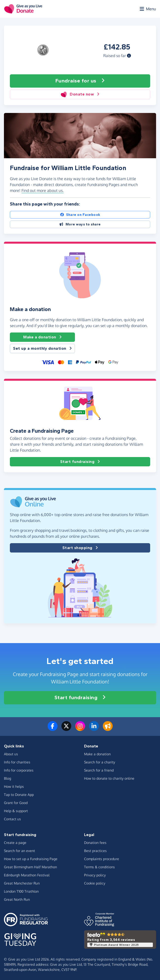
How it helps (14, 786)
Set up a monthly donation (42, 348)
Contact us (12, 819)
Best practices (95, 851)
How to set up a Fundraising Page (31, 859)
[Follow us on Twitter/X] (66, 729)
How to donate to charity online (109, 778)
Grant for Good (16, 803)
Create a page (15, 843)
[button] (129, 56)
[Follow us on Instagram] (80, 729)
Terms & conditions (99, 867)
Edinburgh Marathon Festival (27, 875)
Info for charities (17, 762)
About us (11, 754)
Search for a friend (99, 770)
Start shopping (80, 548)
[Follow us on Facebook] (53, 729)
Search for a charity (100, 762)
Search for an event (19, 851)
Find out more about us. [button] (43, 190)
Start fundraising (80, 462)
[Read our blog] (108, 729)
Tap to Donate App (19, 795)
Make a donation (42, 337)
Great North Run (17, 899)
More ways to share (80, 224)
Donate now (80, 94)
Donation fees (95, 843)
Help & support (16, 811)
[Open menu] (147, 9)
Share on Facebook (80, 215)
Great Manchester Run (22, 883)
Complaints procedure (102, 859)
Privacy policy (95, 875)
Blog (8, 778)
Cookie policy (95, 883)
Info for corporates (19, 770)
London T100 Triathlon (21, 891)
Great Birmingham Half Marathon (30, 867)
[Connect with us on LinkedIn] (94, 729)
